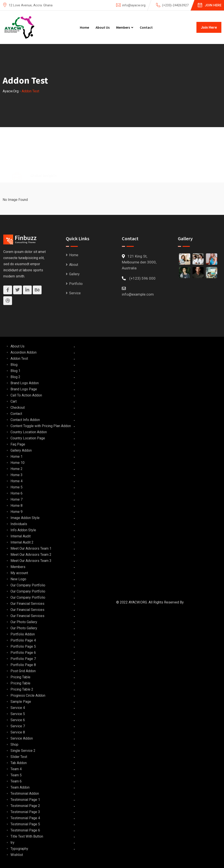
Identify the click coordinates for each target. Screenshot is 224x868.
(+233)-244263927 (175, 5)
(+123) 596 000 (142, 278)
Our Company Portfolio (28, 585)
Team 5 (16, 775)
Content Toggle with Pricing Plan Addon (41, 426)
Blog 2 (15, 377)
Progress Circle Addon (28, 695)
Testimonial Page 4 (25, 818)
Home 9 (17, 512)
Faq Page (18, 444)
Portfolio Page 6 (23, 653)
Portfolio (76, 284)
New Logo (18, 579)
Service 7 (18, 726)
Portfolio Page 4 (23, 640)
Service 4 (18, 708)
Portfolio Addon (23, 634)
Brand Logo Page (24, 389)
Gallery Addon (21, 450)
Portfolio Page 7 (23, 659)
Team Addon (20, 787)
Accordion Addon (24, 352)
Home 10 (17, 463)
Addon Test (19, 359)
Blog (14, 365)
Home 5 (17, 487)
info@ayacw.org (134, 5)
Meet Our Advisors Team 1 (31, 548)
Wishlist (17, 855)
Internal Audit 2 (22, 542)
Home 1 (17, 457)
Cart (14, 401)
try (12, 843)
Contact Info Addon (25, 420)
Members (123, 27)
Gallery (74, 274)
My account (19, 573)
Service (75, 293)
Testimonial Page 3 (25, 812)
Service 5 (18, 714)
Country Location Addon (29, 432)
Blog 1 (15, 371)
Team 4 (16, 769)
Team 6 (16, 781)
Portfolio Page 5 (23, 646)
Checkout (18, 408)
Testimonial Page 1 (25, 800)
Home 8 (17, 506)
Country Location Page (28, 438)
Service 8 (18, 732)
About (74, 265)
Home (84, 27)
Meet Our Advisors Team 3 (31, 561)
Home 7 (17, 499)
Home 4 (17, 481)
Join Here (213, 5)
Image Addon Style (25, 518)
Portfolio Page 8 (23, 665)
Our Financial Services (27, 604)
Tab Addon (19, 763)
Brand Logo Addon (25, 383)
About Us (103, 27)
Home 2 (17, 469)
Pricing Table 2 (22, 689)
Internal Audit (21, 536)
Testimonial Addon (25, 793)
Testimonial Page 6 (25, 830)
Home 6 (17, 493)
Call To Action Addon (26, 395)
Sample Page (21, 702)
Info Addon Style (23, 530)
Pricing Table (20, 677)
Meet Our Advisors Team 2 (31, 555)
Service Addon (22, 738)
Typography (19, 849)
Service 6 (18, 720)
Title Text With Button (27, 836)
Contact (146, 27)
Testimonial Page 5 (25, 824)
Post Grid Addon (23, 671)
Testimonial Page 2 (25, 806)
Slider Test (19, 757)
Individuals (19, 524)
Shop (14, 744)
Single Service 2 (23, 751)
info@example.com (138, 294)
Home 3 (17, 475)
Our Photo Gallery (24, 622)
